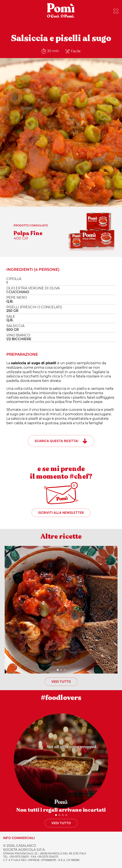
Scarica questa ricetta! (57, 441)
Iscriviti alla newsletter (61, 513)
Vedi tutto (61, 682)
